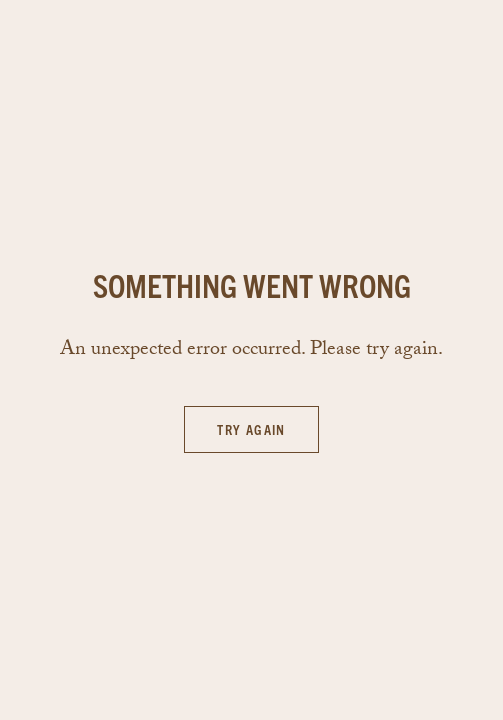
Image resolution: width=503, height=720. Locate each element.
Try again (251, 429)
